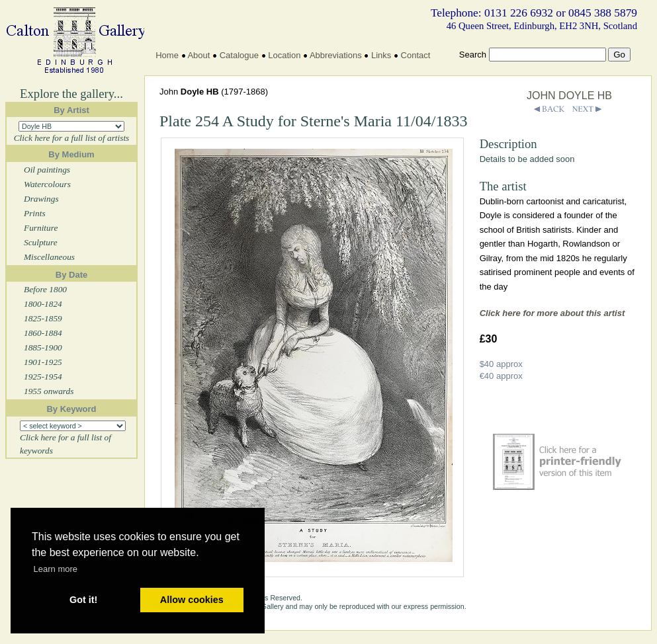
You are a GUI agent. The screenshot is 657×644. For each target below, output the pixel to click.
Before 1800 (45, 289)
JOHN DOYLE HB (569, 96)
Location (284, 55)
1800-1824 (43, 304)
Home (167, 55)
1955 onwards (49, 391)
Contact (416, 55)
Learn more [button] (56, 569)
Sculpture (41, 242)
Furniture (41, 228)
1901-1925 (43, 362)
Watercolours (47, 184)
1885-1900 (43, 347)
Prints (35, 213)
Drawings (41, 199)
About (198, 55)
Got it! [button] (83, 600)
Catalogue (239, 55)
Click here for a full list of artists (72, 138)
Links (381, 55)
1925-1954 (43, 377)
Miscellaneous (49, 257)
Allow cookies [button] (192, 600)
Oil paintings (47, 170)
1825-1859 (43, 318)
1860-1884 (43, 333)
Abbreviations (336, 55)
